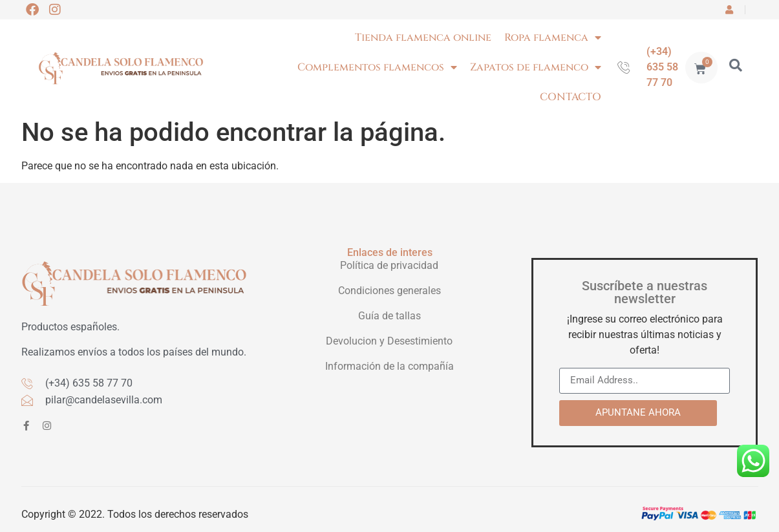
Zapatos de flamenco (536, 67)
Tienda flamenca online (423, 37)
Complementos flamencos (377, 67)
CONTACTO (571, 97)
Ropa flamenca (553, 37)
